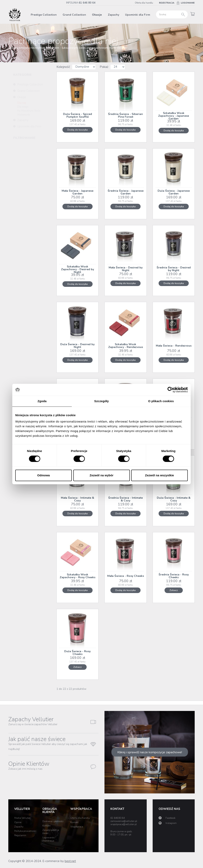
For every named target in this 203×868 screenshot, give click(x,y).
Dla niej (22, 103)
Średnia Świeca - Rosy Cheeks (174, 576)
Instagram (171, 823)
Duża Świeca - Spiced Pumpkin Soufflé (78, 115)
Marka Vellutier (22, 818)
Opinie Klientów (29, 765)
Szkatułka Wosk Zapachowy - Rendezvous (126, 346)
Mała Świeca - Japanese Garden (78, 192)
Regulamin (20, 835)
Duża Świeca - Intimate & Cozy (174, 499)
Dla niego (23, 107)
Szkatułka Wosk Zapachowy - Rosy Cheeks (78, 576)
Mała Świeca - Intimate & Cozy (78, 499)
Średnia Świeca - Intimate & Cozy (125, 499)
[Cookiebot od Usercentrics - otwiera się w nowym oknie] (170, 390)
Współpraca (77, 827)
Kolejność (63, 67)
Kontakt (46, 826)
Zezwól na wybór (101, 475)
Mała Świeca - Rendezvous (174, 346)
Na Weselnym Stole (29, 111)
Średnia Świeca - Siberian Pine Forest (125, 115)
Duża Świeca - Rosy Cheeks (77, 653)
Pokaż (104, 67)
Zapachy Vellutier (33, 721)
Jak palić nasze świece (48, 743)
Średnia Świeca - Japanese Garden (126, 192)
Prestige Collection (44, 15)
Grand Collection (74, 15)
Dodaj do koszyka (78, 130)
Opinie (18, 822)
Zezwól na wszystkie (160, 475)
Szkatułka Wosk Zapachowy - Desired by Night (78, 269)
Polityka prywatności (25, 831)
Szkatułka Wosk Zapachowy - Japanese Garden (174, 116)
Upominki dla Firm (138, 15)
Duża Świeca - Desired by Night (77, 346)
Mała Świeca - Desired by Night (126, 269)
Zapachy (113, 15)
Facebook (170, 818)
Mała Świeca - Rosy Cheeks (126, 576)
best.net (70, 861)
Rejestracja (167, 3)
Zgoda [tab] (42, 401)
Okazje (97, 15)
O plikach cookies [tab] (161, 401)
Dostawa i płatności (53, 821)
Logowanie (188, 3)
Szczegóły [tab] (101, 401)
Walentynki (24, 115)
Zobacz (174, 590)
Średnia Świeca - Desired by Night (174, 269)
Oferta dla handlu (144, 3)
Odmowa (44, 475)
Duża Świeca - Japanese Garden (174, 192)
